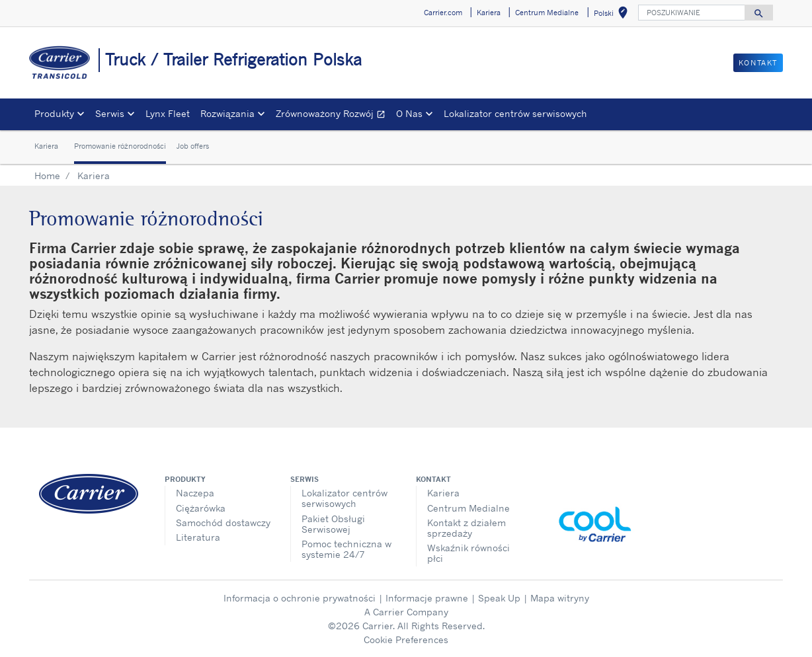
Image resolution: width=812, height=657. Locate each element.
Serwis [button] (110, 113)
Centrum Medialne (468, 508)
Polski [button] (613, 15)
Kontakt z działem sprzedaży (467, 528)
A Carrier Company (406, 612)
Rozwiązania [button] (227, 113)
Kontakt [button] (758, 63)
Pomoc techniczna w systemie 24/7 (346, 549)
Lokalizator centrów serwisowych (515, 113)
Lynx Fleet (168, 113)
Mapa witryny (560, 598)
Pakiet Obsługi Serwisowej (333, 524)
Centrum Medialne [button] (547, 13)
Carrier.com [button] (443, 13)
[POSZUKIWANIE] (692, 13)
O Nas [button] (409, 113)
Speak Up (499, 598)
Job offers (193, 146)
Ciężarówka (201, 508)
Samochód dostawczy (223, 522)
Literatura (198, 537)
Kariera (46, 146)
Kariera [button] (489, 13)
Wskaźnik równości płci (468, 553)
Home (47, 175)
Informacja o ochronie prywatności (300, 598)
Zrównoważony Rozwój (333, 115)
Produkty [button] (54, 113)
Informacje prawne (427, 598)
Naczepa (195, 493)
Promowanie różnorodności (120, 146)
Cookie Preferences (406, 639)
